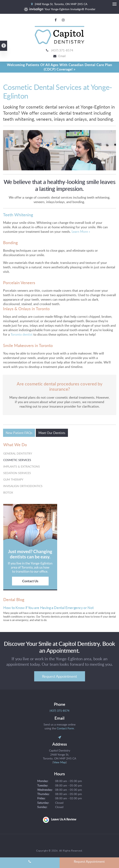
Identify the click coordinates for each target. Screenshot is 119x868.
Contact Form (65, 729)
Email (62, 56)
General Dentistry (18, 454)
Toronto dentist (22, 335)
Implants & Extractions (22, 467)
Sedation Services (17, 473)
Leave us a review (64, 820)
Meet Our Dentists (52, 433)
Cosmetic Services (17, 460)
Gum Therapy (13, 480)
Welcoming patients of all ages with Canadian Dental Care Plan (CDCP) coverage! (59, 67)
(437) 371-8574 (62, 51)
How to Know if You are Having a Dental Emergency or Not (48, 608)
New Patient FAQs (19, 433)
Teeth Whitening (18, 215)
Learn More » (80, 232)
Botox (8, 493)
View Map (60, 763)
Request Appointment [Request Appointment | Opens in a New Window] (59, 677)
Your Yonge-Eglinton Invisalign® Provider (59, 9)
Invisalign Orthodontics (23, 486)
